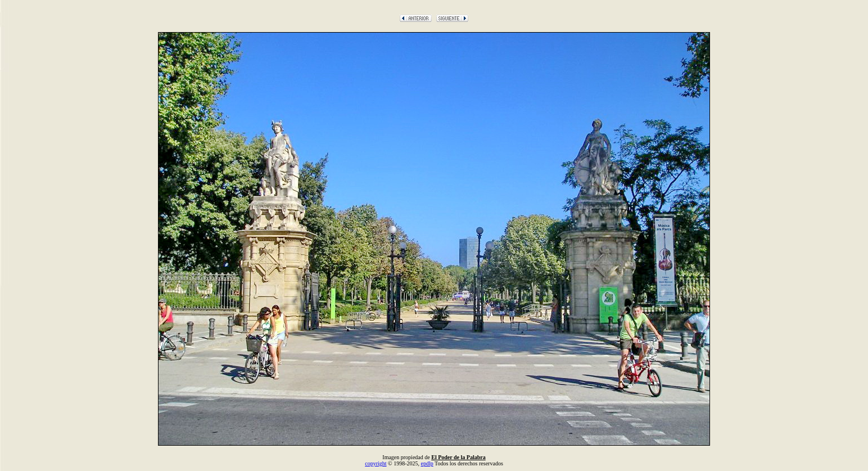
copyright (376, 463)
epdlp (427, 463)
